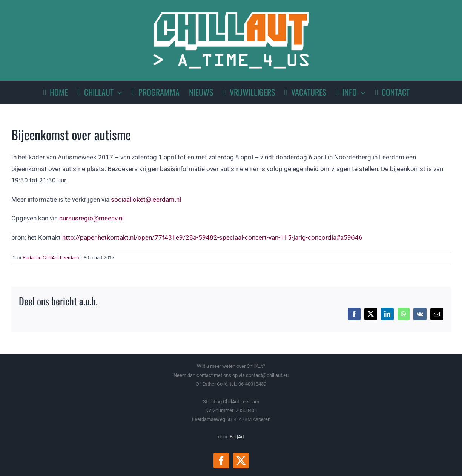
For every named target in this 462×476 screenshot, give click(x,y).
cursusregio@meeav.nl (91, 218)
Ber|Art (237, 437)
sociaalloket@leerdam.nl (146, 199)
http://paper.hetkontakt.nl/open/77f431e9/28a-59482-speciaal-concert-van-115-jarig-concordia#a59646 (212, 237)
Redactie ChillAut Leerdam (51, 258)
